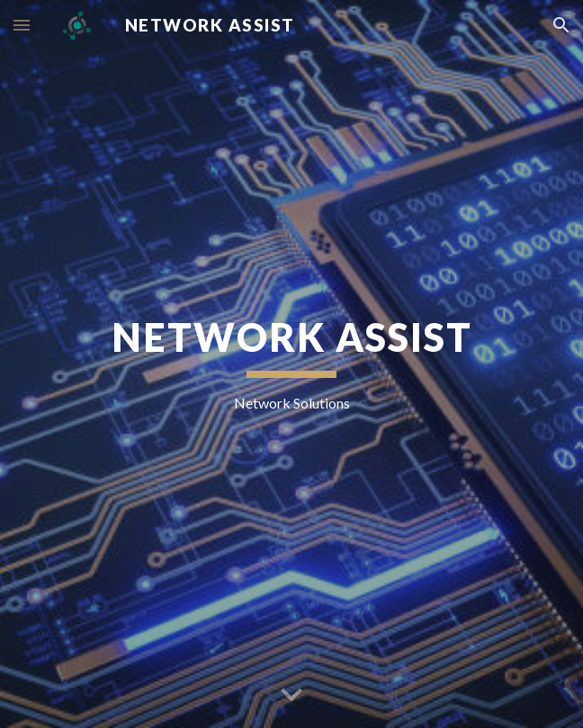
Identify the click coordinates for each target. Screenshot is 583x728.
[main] (291, 364)
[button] (22, 25)
